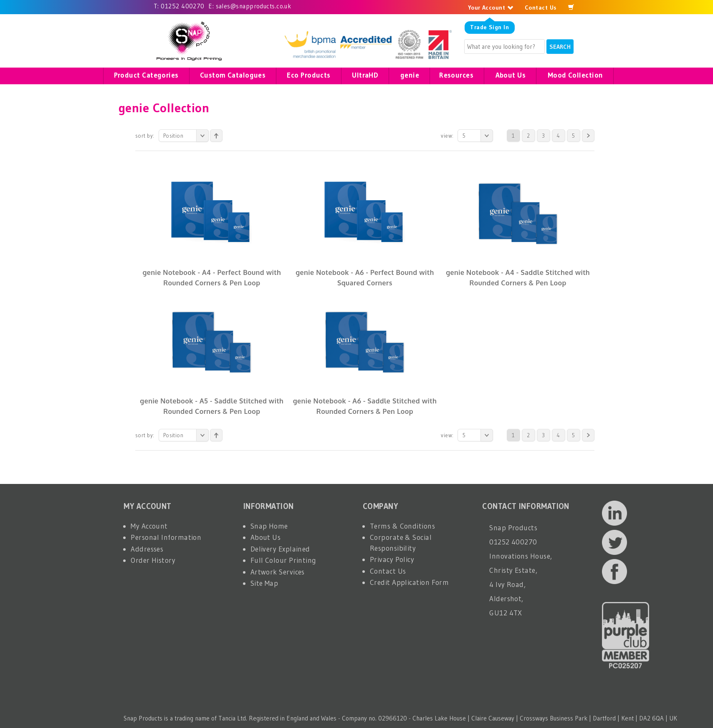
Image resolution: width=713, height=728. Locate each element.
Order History (153, 560)
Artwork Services (278, 572)
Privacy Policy (392, 559)
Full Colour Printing (283, 560)
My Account (149, 526)
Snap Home (269, 526)
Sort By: (145, 136)
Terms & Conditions (402, 526)
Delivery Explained (280, 549)
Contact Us (541, 8)
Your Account (491, 8)
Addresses (147, 549)
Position (186, 136)
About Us (266, 537)
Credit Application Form (409, 582)
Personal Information (166, 537)
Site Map (264, 583)
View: (447, 136)
